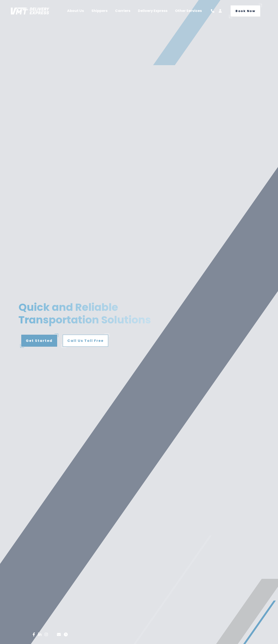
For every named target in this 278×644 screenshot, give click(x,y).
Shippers (99, 11)
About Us (75, 11)
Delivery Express (153, 11)
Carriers (123, 11)
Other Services (188, 11)
